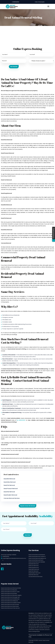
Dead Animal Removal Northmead (10, 604)
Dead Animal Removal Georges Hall (10, 597)
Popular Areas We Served (27, 506)
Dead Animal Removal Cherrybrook (10, 608)
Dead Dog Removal (34, 567)
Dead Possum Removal (11, 489)
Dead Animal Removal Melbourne (37, 558)
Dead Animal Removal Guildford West (11, 603)
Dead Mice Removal (10, 482)
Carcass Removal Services (12, 498)
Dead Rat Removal (9, 492)
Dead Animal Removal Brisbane (37, 555)
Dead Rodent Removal (10, 495)
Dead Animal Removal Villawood (9, 601)
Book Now (28, 535)
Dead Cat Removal (33, 566)
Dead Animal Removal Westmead (10, 606)
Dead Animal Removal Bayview (9, 590)
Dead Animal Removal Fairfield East (10, 599)
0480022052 (16, 2)
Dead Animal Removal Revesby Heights (11, 595)
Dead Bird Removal (9, 479)
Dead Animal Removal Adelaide (37, 562)
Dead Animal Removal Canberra (37, 556)
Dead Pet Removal (9, 485)
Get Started (14, 67)
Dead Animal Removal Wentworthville (11, 588)
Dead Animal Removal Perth (36, 560)
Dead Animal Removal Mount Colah (10, 592)
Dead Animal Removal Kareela (9, 593)
